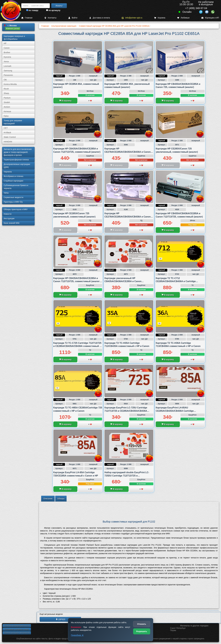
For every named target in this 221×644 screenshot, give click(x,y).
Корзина (160, 18)
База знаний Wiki (12, 223)
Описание (48, 499)
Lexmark (8, 66)
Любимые (183, 18)
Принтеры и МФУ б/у (13, 202)
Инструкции (9, 218)
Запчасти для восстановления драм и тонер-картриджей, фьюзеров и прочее (18, 152)
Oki (5, 80)
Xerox (6, 62)
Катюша (7, 111)
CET (6, 128)
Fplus (6, 116)
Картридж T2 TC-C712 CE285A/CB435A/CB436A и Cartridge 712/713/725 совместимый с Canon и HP (178, 281)
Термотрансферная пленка (16, 160)
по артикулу (53, 10)
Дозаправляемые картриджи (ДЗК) (17, 166)
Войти (73, 18)
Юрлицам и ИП (210, 18)
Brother (7, 52)
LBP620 (60, 619)
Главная (27, 18)
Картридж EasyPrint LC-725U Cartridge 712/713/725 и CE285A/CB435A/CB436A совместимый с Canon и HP (126, 411)
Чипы (6, 193)
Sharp (6, 93)
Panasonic (8, 75)
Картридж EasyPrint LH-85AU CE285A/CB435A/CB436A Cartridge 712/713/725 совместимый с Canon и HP (178, 411)
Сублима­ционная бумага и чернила (16, 187)
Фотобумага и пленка (13, 176)
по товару (32, 10)
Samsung (8, 71)
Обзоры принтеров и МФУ (16, 209)
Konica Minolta (10, 84)
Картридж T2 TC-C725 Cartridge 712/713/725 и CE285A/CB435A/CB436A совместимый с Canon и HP (77, 346)
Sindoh (7, 102)
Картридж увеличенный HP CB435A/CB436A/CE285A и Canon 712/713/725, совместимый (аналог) (124, 281)
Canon (7, 48)
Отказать (142, 624)
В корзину (65, 101)
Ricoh (6, 89)
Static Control (10, 137)
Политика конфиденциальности (17, 626)
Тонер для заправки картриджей (13, 122)
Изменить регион (13, 29)
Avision (7, 107)
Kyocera (7, 57)
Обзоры (61, 499)
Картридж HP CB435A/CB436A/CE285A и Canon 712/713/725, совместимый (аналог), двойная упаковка (77, 281)
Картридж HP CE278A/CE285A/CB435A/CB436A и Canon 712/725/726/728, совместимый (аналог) (128, 152)
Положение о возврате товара (17, 629)
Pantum (7, 98)
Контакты (50, 18)
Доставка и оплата (99, 18)
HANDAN (8, 142)
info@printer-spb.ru (132, 18)
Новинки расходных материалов (17, 633)
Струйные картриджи (13, 181)
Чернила (8, 172)
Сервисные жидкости (13, 197)
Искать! (59, 6)
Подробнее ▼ (77, 635)
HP (5, 43)
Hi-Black (7, 133)
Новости (8, 214)
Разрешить (142, 631)
